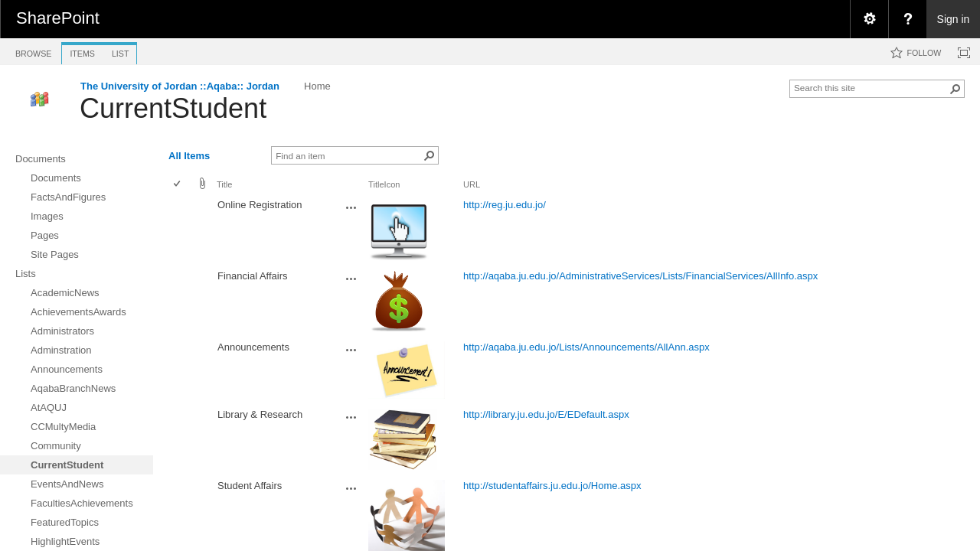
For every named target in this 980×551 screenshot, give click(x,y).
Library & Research (260, 414)
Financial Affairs (253, 276)
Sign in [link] (954, 19)
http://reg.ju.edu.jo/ (505, 205)
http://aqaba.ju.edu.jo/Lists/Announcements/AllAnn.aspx (586, 347)
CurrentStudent (173, 108)
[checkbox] (178, 185)
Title (224, 184)
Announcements (253, 347)
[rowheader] (181, 231)
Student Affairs (250, 486)
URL (472, 184)
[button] (955, 89)
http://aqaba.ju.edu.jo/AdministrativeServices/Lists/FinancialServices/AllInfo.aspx (640, 276)
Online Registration (260, 205)
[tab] (33, 51)
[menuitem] (869, 19)
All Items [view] (189, 156)
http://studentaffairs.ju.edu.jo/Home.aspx (552, 486)
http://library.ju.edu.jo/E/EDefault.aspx (546, 414)
